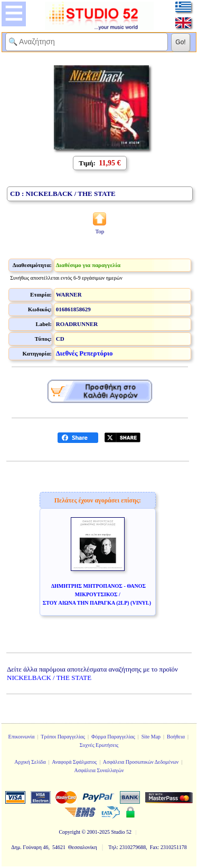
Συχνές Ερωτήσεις (99, 745)
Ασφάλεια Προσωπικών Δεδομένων (141, 762)
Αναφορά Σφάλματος (74, 762)
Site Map (151, 737)
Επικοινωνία (22, 737)
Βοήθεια (176, 737)
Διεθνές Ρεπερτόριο (84, 353)
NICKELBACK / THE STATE (49, 678)
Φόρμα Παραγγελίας (113, 737)
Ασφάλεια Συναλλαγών (99, 770)
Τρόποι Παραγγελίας (63, 737)
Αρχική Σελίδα (30, 762)
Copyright (69, 832)
